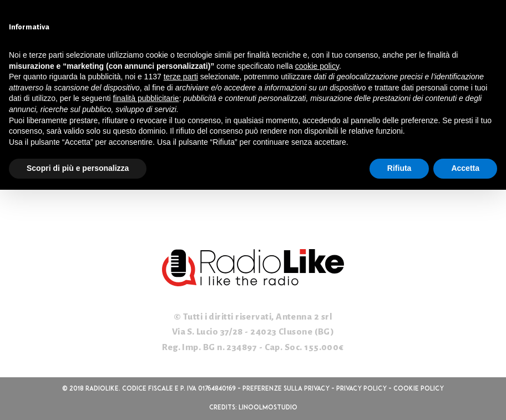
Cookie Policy (419, 389)
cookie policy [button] (317, 66)
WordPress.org (41, 191)
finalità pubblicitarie (146, 98)
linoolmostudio (268, 408)
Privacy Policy (361, 389)
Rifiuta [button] (399, 168)
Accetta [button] (465, 168)
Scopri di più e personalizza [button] (78, 168)
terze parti (181, 77)
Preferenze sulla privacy (286, 389)
